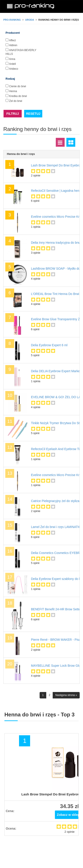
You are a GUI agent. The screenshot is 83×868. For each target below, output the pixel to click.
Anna (12, 59)
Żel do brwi (16, 101)
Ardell (13, 64)
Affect (12, 40)
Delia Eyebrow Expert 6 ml (49, 345)
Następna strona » (66, 695)
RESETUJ (33, 114)
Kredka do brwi (18, 96)
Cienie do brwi (17, 86)
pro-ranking (12, 20)
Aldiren (13, 45)
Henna (13, 91)
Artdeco (14, 69)
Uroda (29, 20)
